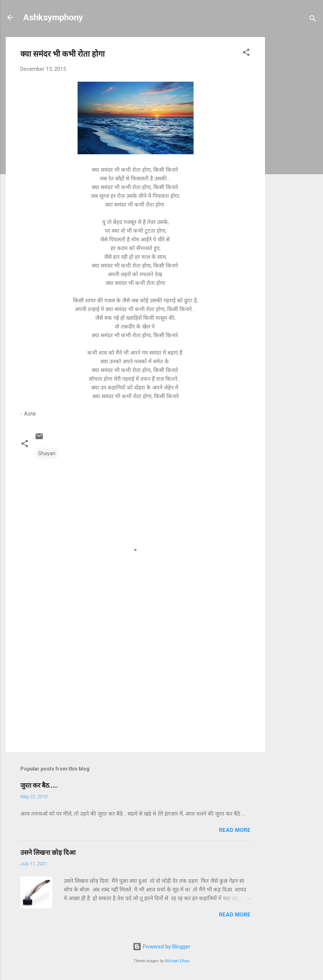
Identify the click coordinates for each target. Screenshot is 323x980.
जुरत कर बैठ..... (39, 785)
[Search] (313, 20)
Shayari (47, 453)
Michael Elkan (177, 961)
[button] (246, 54)
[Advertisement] (294, 146)
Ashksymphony (53, 17)
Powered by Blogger (161, 947)
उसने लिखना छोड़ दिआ (48, 852)
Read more (235, 830)
